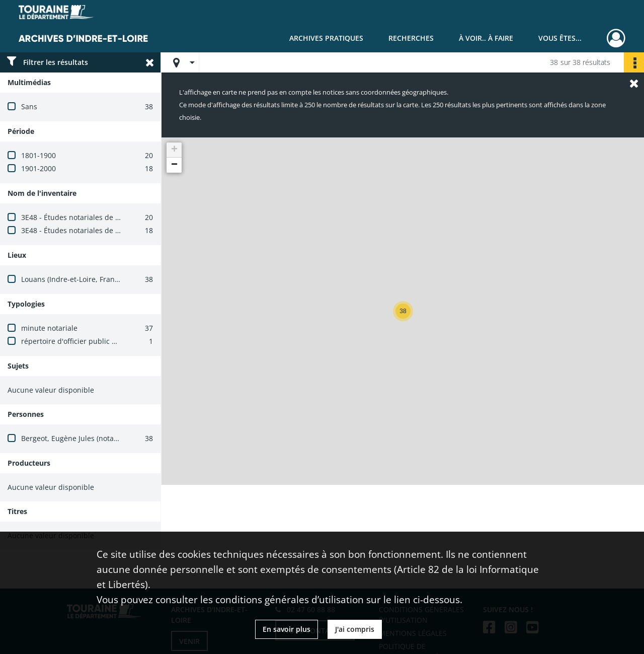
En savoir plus (287, 629)
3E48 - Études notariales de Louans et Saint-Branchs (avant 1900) (131, 230)
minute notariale (49, 328)
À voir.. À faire (486, 38)
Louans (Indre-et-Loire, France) (73, 279)
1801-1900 (38, 155)
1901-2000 (38, 168)
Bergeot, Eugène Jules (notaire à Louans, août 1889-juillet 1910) (128, 438)
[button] (403, 311)
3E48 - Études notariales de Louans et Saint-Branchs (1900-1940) (130, 217)
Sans (29, 106)
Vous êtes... (560, 38)
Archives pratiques (326, 38)
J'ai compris (355, 629)
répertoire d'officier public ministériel (85, 341)
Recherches (411, 38)
